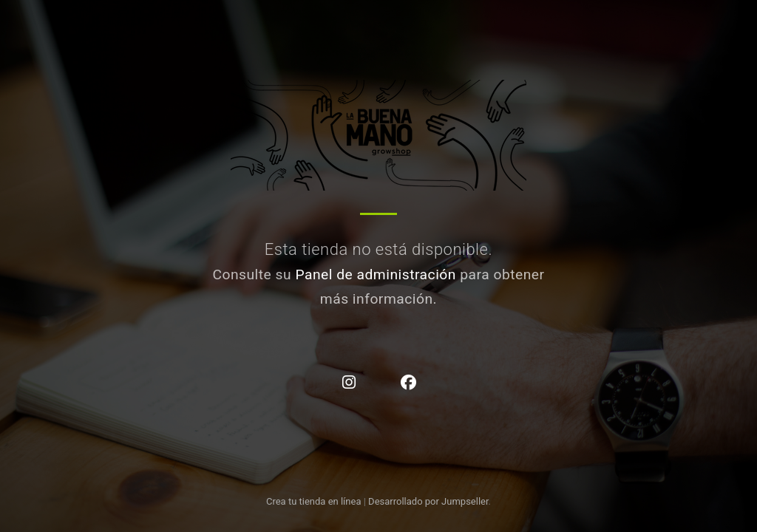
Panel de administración (376, 274)
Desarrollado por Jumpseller (428, 501)
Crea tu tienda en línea (315, 501)
